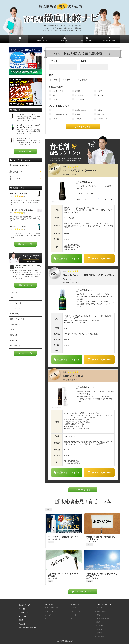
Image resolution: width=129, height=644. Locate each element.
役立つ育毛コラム (109, 41)
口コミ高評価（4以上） (104, 619)
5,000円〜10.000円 (76, 611)
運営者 (21, 620)
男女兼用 (84, 80)
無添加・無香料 (101, 611)
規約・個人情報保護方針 (27, 628)
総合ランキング (42, 41)
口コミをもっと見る (25, 244)
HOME (20, 41)
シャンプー (18, 178)
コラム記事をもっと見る (84, 592)
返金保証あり (100, 636)
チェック (95, 199)
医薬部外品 (100, 626)
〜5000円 (73, 608)
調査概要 (22, 624)
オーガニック (100, 608)
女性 (69, 80)
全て (46, 619)
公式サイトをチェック (101, 259)
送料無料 (99, 633)
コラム (49, 510)
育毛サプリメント (20, 172)
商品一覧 (64, 41)
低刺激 (98, 615)
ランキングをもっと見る (83, 490)
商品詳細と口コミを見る (68, 259)
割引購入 (99, 629)
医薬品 (98, 622)
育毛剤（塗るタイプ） (22, 165)
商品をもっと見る (25, 151)
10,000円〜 (74, 615)
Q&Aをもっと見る (25, 285)
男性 (55, 80)
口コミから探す (87, 41)
